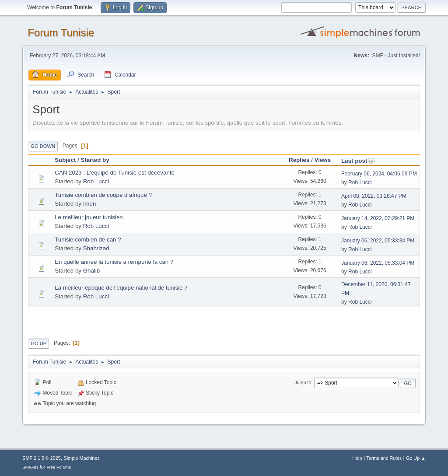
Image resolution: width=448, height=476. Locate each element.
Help (357, 458)
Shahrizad (96, 248)
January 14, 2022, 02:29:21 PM (378, 218)
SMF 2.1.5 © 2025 (42, 458)
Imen (90, 204)
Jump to (303, 382)
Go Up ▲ (416, 458)
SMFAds (30, 467)
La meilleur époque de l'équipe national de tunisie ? (121, 288)
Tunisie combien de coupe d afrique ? (103, 195)
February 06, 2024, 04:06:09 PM (379, 174)
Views (323, 160)
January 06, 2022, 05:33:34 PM (378, 241)
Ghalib (92, 271)
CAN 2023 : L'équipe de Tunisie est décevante (115, 173)
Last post (358, 161)
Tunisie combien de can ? (88, 240)
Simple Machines (82, 458)
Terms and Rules (384, 458)
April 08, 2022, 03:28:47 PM (374, 196)
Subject (65, 160)
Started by (95, 160)
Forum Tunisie (61, 33)
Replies (299, 160)
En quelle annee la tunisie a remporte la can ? (114, 262)
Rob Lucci (96, 181)
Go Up (38, 343)
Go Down (43, 146)
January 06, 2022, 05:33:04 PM (378, 263)
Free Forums (59, 467)
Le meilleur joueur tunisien (89, 217)
